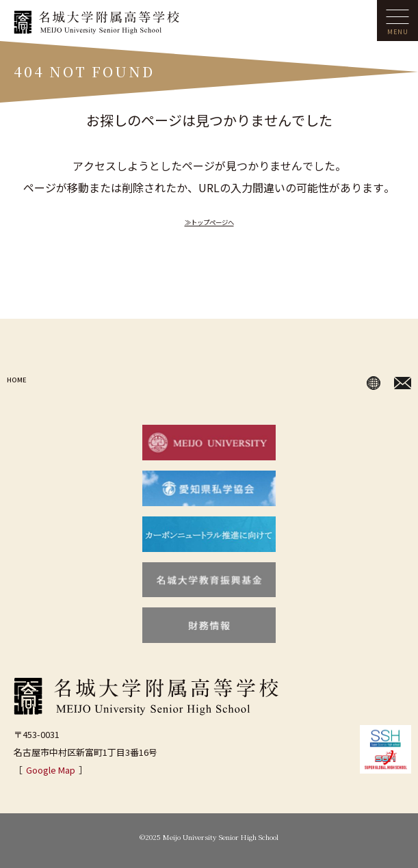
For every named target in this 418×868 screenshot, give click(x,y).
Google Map (51, 770)
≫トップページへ (209, 220)
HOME (23, 380)
